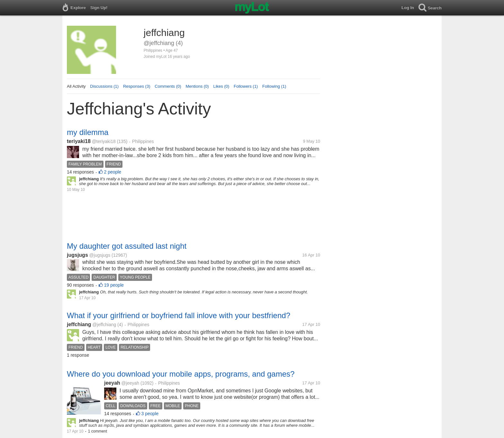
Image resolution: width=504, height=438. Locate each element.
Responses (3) (137, 86)
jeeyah (112, 383)
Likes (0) (221, 86)
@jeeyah (130, 383)
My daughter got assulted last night (127, 246)
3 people (150, 414)
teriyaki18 (79, 141)
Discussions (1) (104, 86)
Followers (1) (246, 86)
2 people (113, 172)
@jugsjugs (100, 255)
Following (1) (274, 86)
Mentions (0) (197, 86)
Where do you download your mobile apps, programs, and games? (181, 374)
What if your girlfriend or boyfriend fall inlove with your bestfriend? (179, 315)
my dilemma (88, 132)
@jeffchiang (104, 325)
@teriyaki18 (104, 141)
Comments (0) (168, 86)
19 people (114, 285)
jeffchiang (79, 324)
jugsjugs (77, 255)
